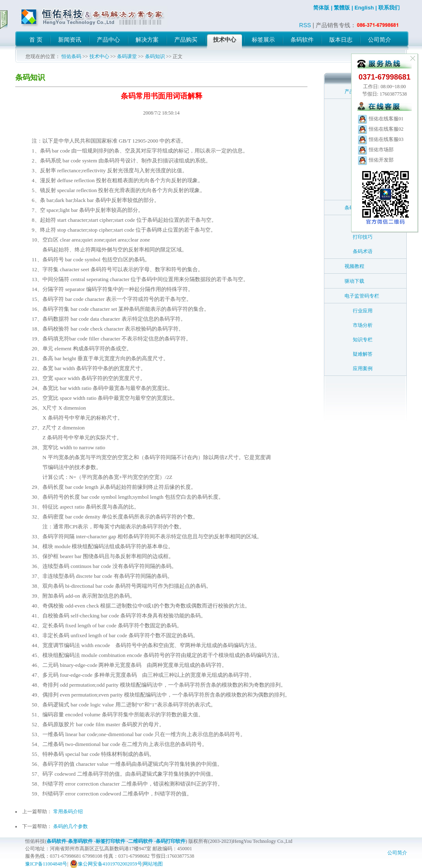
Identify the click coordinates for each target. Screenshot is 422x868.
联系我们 (389, 8)
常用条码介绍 (68, 812)
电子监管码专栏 (362, 296)
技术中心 (99, 56)
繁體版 (342, 8)
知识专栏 (363, 340)
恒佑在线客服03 (380, 139)
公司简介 (397, 853)
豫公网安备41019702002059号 (106, 864)
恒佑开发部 (375, 160)
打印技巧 (363, 237)
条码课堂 (127, 56)
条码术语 (363, 251)
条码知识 (155, 56)
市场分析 (363, 325)
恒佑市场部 (375, 150)
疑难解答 (363, 354)
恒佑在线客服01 (380, 119)
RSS (305, 25)
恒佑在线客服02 (380, 129)
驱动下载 (354, 281)
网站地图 (153, 864)
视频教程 (354, 266)
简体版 (321, 8)
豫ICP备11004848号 (46, 864)
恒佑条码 (71, 56)
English (364, 8)
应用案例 (363, 368)
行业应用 (363, 311)
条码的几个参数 (70, 826)
